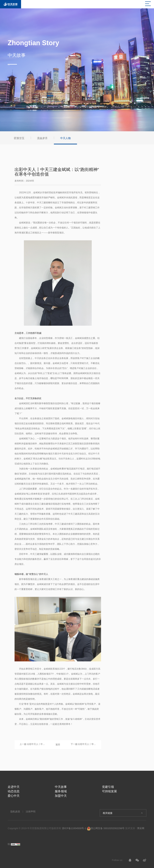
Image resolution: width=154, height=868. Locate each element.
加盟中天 (61, 796)
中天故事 (61, 787)
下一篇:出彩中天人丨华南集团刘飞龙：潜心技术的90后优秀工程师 (83, 746)
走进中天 (14, 787)
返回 (58, 746)
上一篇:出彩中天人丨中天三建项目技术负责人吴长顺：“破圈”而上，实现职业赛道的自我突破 (32, 746)
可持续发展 (109, 791)
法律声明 (31, 812)
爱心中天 (14, 796)
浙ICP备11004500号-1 (74, 828)
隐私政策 (15, 812)
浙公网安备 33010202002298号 (106, 828)
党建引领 (108, 787)
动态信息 (14, 791)
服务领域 (61, 791)
